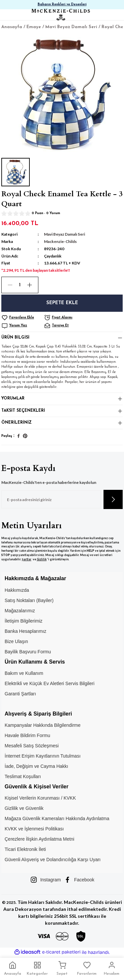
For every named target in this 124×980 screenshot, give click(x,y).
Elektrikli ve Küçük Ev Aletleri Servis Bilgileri (50, 683)
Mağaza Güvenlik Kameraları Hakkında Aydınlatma (57, 818)
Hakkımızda (17, 590)
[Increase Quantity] (32, 285)
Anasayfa (13, 968)
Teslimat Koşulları (23, 776)
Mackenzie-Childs (60, 241)
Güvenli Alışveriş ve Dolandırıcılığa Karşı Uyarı (53, 860)
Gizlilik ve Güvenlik (24, 808)
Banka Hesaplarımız (25, 631)
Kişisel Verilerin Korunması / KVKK (40, 798)
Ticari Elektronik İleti (25, 849)
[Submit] (113, 499)
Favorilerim (87, 968)
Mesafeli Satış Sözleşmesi (32, 746)
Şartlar (27, 559)
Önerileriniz (17, 423)
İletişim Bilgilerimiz (23, 621)
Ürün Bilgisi (15, 338)
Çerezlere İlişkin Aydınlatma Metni (40, 839)
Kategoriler (37, 968)
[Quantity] (20, 285)
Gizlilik (42, 559)
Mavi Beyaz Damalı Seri (64, 234)
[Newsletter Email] (51, 499)
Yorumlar (13, 398)
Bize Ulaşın (16, 641)
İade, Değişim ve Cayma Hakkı (36, 766)
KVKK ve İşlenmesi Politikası (34, 829)
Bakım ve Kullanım (24, 673)
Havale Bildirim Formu (27, 735)
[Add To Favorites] (22, 318)
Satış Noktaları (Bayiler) (29, 600)
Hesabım (112, 968)
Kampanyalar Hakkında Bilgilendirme (43, 725)
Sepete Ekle (62, 303)
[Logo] (61, 15)
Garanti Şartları (20, 694)
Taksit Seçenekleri (23, 411)
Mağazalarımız (20, 611)
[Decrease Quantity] (7, 285)
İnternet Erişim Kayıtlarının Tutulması (43, 756)
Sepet (62, 968)
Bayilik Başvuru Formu (28, 652)
